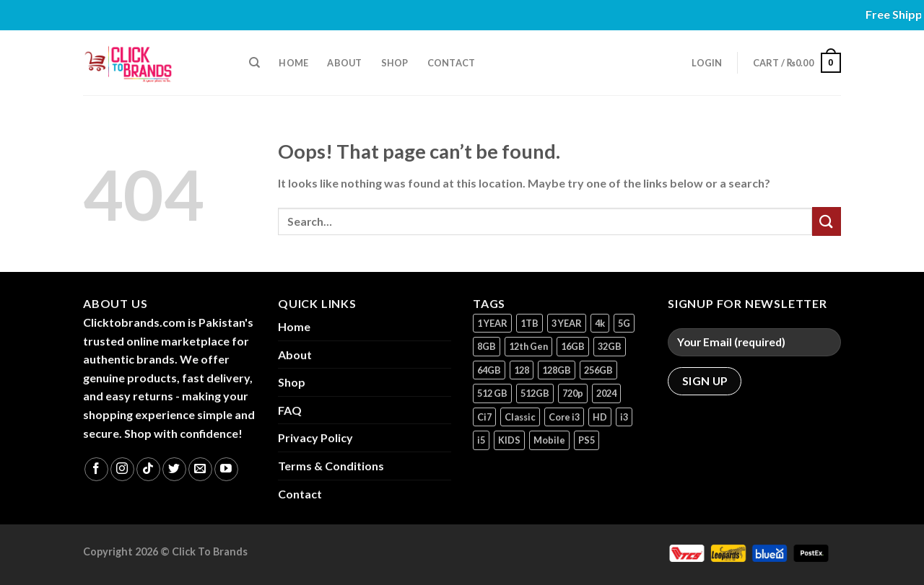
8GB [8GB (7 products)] (487, 346)
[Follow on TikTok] (148, 469)
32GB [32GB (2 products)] (610, 346)
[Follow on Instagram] (122, 469)
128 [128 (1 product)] (522, 370)
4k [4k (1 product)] (600, 323)
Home (293, 63)
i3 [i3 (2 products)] (624, 417)
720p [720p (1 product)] (573, 393)
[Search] (254, 63)
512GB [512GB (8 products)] (535, 393)
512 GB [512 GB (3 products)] (492, 393)
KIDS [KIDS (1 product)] (509, 440)
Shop (395, 63)
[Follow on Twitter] (174, 469)
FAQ (290, 410)
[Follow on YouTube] (226, 469)
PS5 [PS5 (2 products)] (587, 440)
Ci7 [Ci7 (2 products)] (484, 417)
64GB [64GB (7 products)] (489, 370)
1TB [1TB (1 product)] (529, 323)
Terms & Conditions (331, 466)
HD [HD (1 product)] (600, 417)
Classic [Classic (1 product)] (520, 417)
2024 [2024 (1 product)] (606, 393)
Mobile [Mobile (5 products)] (549, 440)
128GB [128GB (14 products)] (557, 370)
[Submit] (827, 221)
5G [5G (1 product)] (624, 323)
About (344, 63)
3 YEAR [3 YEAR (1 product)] (567, 323)
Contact (452, 63)
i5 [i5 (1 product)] (481, 440)
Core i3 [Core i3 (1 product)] (564, 417)
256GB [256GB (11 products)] (598, 370)
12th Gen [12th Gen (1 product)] (528, 346)
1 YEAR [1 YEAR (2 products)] (492, 323)
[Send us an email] (200, 469)
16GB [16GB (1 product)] (573, 346)
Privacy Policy (315, 437)
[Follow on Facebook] (96, 469)
